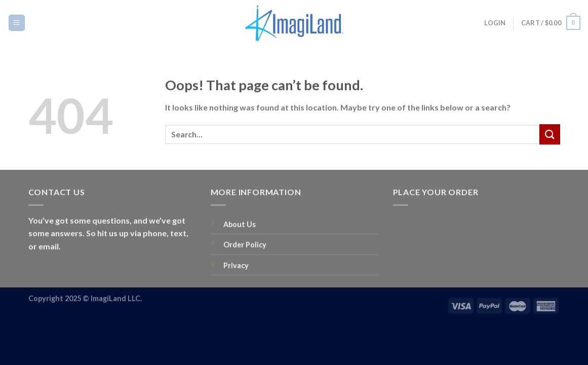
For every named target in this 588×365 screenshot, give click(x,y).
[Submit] (550, 134)
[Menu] (17, 23)
